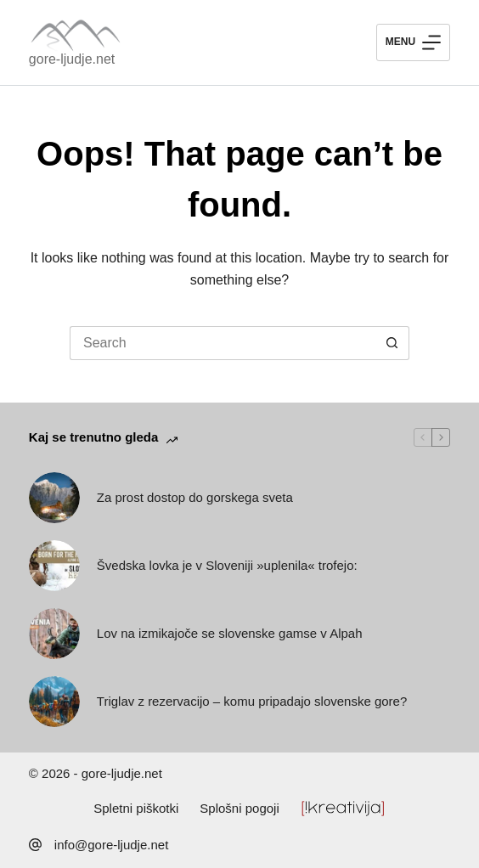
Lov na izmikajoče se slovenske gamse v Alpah (230, 633)
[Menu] (413, 42)
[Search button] (392, 343)
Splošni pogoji (239, 808)
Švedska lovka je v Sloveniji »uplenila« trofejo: (227, 565)
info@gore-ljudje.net (111, 845)
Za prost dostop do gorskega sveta (195, 497)
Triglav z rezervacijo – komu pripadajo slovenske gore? (252, 701)
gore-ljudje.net (72, 59)
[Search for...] (223, 343)
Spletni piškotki (136, 808)
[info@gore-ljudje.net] (35, 845)
